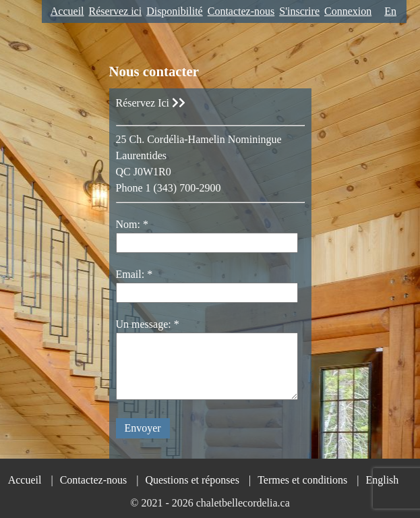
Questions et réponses (192, 480)
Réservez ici (116, 11)
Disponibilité (175, 11)
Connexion (348, 11)
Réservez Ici (151, 103)
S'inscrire (299, 11)
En (390, 11)
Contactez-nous (241, 11)
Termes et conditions (302, 480)
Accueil (67, 11)
